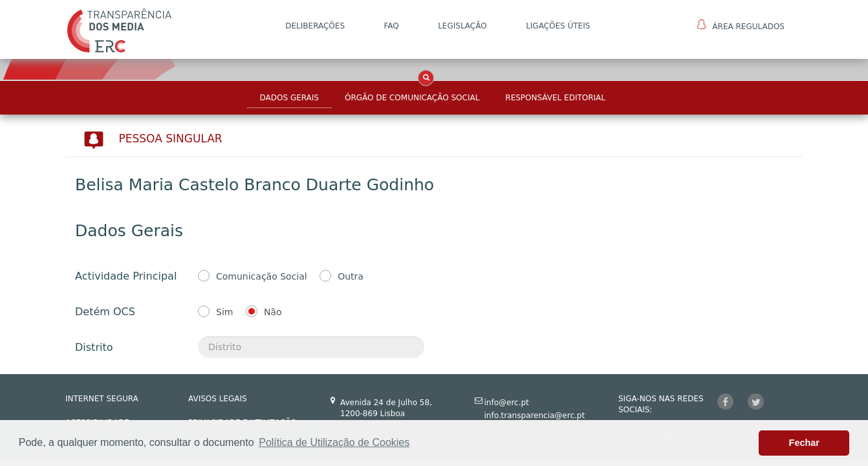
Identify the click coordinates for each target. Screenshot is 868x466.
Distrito (94, 347)
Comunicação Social (262, 276)
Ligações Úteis (558, 26)
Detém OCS (105, 312)
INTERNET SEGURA (102, 399)
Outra (351, 276)
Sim (224, 312)
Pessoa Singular (171, 139)
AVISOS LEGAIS (218, 399)
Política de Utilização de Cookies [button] (334, 442)
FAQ (391, 26)
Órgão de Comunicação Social (412, 98)
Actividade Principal (126, 276)
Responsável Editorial (555, 98)
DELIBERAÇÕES (315, 26)
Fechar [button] (804, 443)
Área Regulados (741, 25)
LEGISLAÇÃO (462, 26)
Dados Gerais (289, 98)
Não (273, 312)
